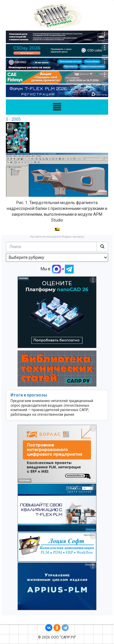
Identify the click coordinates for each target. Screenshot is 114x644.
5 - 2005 (13, 119)
